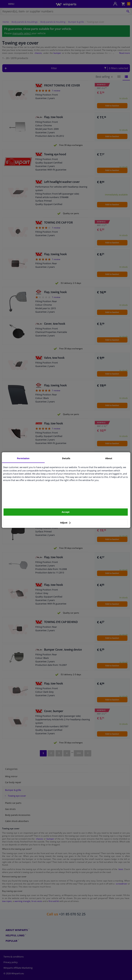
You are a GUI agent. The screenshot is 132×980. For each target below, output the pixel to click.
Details (66, 458)
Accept (66, 512)
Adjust (65, 523)
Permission (23, 458)
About (109, 458)
